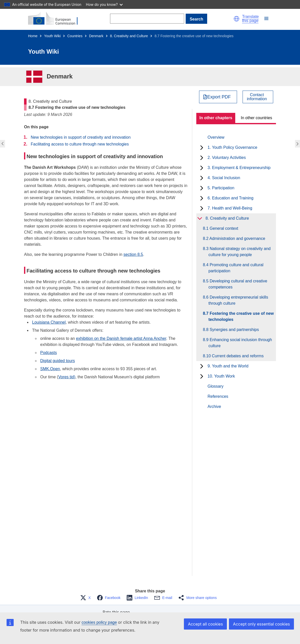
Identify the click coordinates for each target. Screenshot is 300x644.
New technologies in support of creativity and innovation (81, 137)
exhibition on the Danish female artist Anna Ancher (121, 338)
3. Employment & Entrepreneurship (239, 168)
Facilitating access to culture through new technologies (80, 144)
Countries (75, 36)
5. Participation (221, 188)
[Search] (147, 19)
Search (196, 19)
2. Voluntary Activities (227, 158)
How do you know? (104, 4)
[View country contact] (258, 97)
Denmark (96, 36)
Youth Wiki (52, 36)
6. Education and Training (230, 198)
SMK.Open (50, 369)
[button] (237, 19)
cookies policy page (99, 622)
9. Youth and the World (228, 366)
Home (33, 36)
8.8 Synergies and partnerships (234, 330)
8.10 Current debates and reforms (236, 356)
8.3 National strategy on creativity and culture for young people (240, 252)
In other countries (256, 118)
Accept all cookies (205, 624)
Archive (214, 407)
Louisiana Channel (49, 322)
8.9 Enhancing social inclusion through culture (240, 343)
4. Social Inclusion (224, 178)
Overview (216, 137)
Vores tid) (67, 377)
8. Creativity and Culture (129, 36)
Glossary (215, 386)
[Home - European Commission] (56, 19)
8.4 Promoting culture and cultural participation (236, 268)
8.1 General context (223, 228)
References (218, 396)
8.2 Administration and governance (237, 238)
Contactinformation (257, 97)
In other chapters (216, 118)
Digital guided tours (58, 361)
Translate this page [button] (250, 19)
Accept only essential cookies (261, 624)
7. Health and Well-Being (230, 208)
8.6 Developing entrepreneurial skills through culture (238, 300)
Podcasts (49, 353)
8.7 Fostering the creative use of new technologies (241, 316)
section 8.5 (133, 254)
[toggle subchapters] (202, 148)
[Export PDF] (218, 97)
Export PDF (219, 97)
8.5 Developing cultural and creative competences (238, 284)
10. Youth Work (221, 376)
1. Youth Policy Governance (232, 147)
